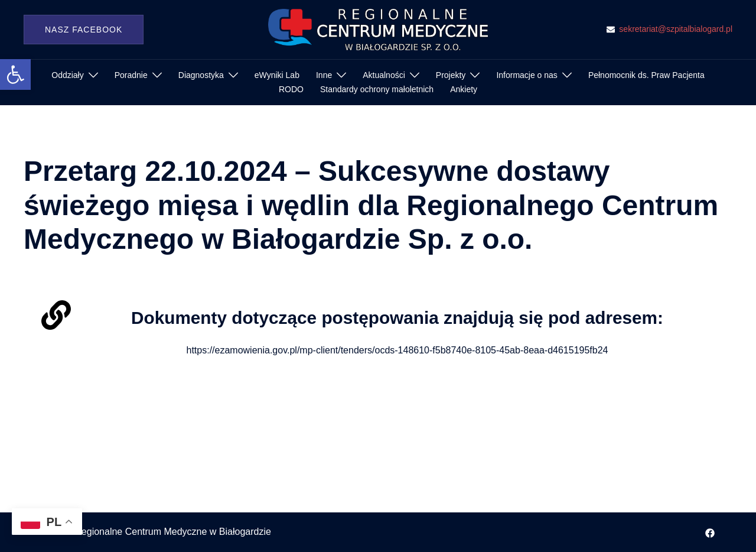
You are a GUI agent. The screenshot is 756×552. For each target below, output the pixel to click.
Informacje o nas (527, 75)
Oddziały (67, 75)
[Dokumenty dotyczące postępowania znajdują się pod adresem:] (56, 315)
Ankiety (464, 89)
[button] (15, 74)
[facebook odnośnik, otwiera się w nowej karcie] (710, 532)
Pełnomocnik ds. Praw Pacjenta (646, 75)
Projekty (451, 75)
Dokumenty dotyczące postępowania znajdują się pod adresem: (397, 317)
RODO (291, 89)
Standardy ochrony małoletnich (377, 89)
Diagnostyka (201, 75)
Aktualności (384, 75)
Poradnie (131, 75)
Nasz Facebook (84, 30)
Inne (324, 75)
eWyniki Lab (277, 75)
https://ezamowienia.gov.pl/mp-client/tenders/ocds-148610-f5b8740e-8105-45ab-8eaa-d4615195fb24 (397, 350)
